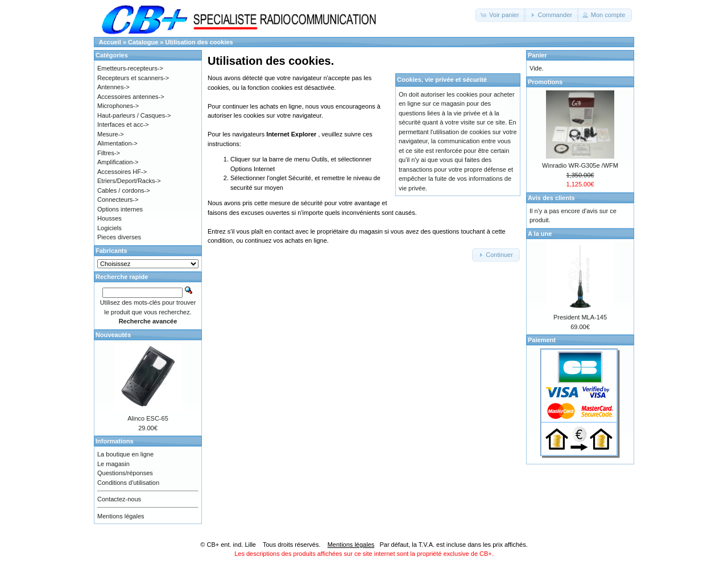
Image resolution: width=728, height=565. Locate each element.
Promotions (545, 82)
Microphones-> (118, 106)
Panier (537, 55)
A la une (540, 234)
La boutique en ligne (125, 454)
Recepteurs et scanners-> (133, 78)
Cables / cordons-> (124, 190)
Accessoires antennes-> (131, 97)
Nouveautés (113, 335)
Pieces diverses (119, 237)
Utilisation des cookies (199, 42)
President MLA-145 (580, 317)
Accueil (110, 42)
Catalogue (143, 42)
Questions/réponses (125, 473)
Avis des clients (551, 198)
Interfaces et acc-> (123, 124)
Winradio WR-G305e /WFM (580, 165)
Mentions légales (121, 516)
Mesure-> (111, 134)
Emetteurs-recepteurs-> (130, 68)
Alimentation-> (117, 143)
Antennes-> (113, 87)
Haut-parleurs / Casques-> (134, 115)
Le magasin (113, 464)
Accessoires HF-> (122, 172)
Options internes (120, 209)
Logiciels (109, 228)
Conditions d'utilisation (128, 483)
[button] (501, 15)
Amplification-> (118, 162)
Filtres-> (109, 153)
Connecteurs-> (118, 200)
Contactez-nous (119, 499)
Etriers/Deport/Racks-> (129, 181)
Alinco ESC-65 (148, 418)
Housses (109, 218)
